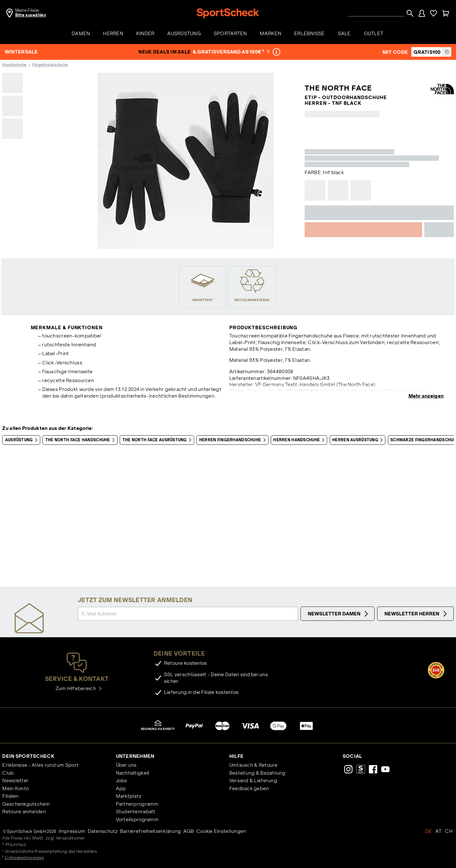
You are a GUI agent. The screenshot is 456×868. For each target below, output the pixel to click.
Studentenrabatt (136, 811)
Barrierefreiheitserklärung (150, 831)
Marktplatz (129, 796)
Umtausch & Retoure (253, 765)
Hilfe (236, 756)
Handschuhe (14, 65)
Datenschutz (103, 831)
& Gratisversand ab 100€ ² (231, 52)
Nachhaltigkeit (133, 773)
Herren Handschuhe (300, 440)
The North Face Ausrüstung (158, 440)
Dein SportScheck (28, 756)
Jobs (122, 780)
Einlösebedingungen (24, 858)
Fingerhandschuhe (50, 65)
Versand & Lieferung (253, 780)
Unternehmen (135, 756)
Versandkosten (70, 838)
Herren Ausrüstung (359, 440)
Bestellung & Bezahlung (257, 773)
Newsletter (15, 780)
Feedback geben (249, 788)
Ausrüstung (22, 440)
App (121, 788)
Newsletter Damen (339, 614)
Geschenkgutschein (26, 804)
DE (429, 831)
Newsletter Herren (417, 614)
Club (8, 773)
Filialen (10, 796)
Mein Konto (16, 788)
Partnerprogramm (137, 804)
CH (449, 831)
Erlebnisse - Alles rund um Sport (40, 765)
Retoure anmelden (24, 811)
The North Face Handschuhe (81, 440)
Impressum (72, 831)
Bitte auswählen (31, 15)
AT (439, 831)
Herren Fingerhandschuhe (234, 440)
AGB (189, 831)
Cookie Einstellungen (221, 831)
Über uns (126, 765)
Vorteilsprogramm (137, 819)
